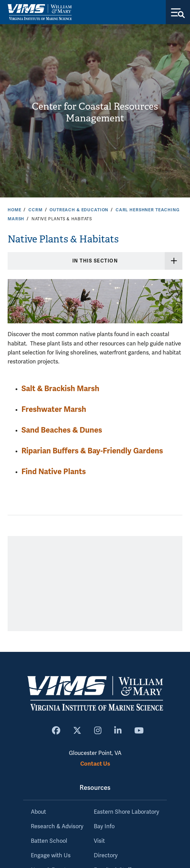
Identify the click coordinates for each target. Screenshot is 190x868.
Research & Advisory (57, 827)
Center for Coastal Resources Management (95, 112)
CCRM (35, 210)
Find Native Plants (54, 472)
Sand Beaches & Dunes (62, 430)
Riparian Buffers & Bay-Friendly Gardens (92, 451)
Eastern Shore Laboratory (126, 812)
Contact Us (95, 764)
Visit (99, 841)
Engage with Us (51, 856)
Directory (106, 856)
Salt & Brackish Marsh (60, 389)
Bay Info (104, 827)
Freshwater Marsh (54, 409)
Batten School (49, 841)
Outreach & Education (79, 210)
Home (14, 210)
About (38, 812)
